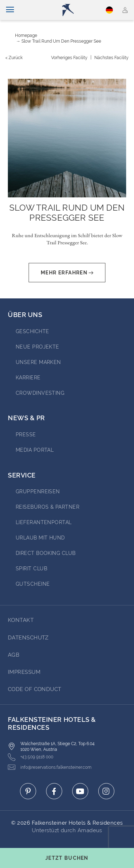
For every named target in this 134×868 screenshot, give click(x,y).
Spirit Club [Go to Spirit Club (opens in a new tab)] (31, 569)
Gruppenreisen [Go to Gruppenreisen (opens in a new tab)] (38, 491)
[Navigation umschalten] (10, 10)
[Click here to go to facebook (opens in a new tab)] (54, 791)
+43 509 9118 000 (31, 757)
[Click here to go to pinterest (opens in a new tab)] (28, 791)
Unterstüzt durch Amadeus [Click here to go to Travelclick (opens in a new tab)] (67, 830)
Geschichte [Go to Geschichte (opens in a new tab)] (33, 331)
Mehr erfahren (67, 273)
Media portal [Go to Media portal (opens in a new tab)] (35, 450)
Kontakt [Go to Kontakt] (21, 620)
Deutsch (109, 10)
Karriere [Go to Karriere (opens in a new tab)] (28, 378)
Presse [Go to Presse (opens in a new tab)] (26, 435)
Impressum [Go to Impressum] (24, 672)
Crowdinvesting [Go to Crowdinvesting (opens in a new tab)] (40, 393)
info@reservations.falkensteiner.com (50, 767)
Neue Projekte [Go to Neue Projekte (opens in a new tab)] (38, 347)
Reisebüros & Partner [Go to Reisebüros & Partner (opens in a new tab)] (48, 507)
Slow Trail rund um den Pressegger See (61, 41)
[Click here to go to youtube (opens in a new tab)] (80, 791)
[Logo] (70, 10)
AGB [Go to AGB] (14, 655)
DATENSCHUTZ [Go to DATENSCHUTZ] (28, 638)
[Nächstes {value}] (111, 58)
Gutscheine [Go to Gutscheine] (33, 584)
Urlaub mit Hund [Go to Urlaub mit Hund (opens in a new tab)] (40, 538)
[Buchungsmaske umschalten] (67, 858)
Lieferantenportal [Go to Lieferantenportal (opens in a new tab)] (44, 522)
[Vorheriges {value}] (69, 58)
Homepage (26, 35)
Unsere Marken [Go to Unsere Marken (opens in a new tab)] (38, 362)
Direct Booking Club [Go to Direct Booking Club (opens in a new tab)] (46, 553)
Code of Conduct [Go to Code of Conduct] (35, 689)
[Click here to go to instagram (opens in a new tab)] (106, 791)
